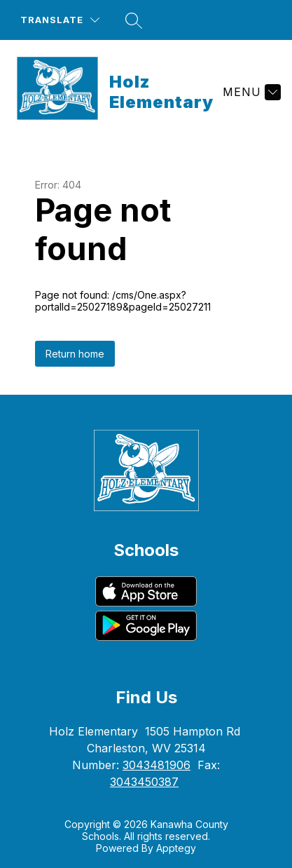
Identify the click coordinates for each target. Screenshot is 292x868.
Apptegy (176, 848)
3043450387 (144, 782)
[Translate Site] (60, 20)
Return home (75, 354)
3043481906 (157, 765)
